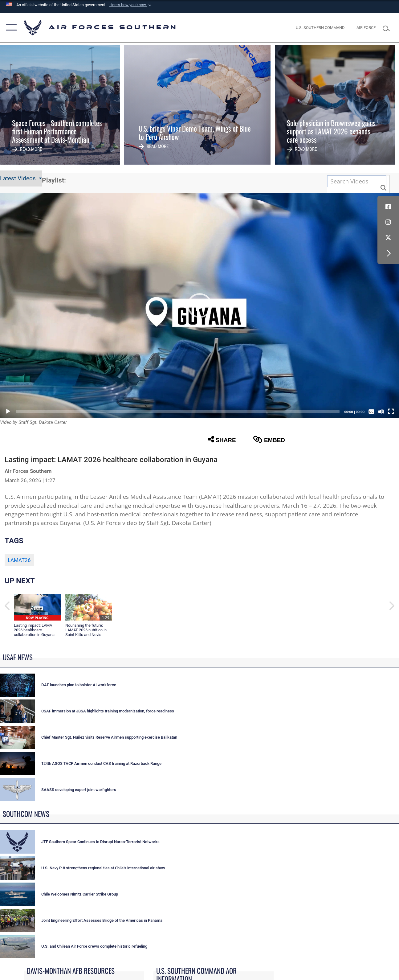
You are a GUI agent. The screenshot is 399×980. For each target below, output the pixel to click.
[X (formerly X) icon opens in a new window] (388, 238)
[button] (131, 5)
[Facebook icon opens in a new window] (388, 207)
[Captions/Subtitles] (371, 412)
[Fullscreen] (391, 412)
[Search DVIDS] (357, 181)
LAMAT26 (19, 560)
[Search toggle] (388, 28)
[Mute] (381, 412)
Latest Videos (19, 178)
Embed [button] (269, 439)
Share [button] (222, 439)
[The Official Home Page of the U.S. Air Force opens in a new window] (366, 27)
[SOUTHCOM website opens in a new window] (320, 27)
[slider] (178, 412)
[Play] (8, 412)
